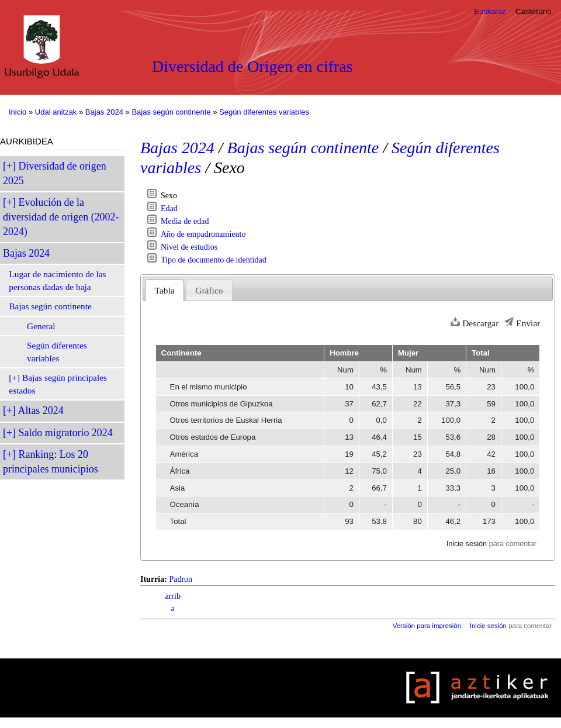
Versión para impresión (427, 626)
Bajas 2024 (104, 112)
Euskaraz (490, 11)
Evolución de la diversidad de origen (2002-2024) (61, 217)
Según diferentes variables (264, 112)
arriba (172, 602)
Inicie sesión (467, 544)
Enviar (528, 323)
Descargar (480, 323)
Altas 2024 (41, 410)
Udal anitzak (56, 112)
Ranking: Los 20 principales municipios (51, 462)
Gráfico (209, 290)
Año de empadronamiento (203, 234)
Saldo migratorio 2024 (66, 433)
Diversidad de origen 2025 (55, 173)
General (41, 326)
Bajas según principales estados (58, 384)
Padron (181, 579)
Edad (169, 208)
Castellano (533, 11)
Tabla (165, 290)
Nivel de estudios (189, 247)
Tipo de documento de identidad (214, 260)
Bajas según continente (171, 112)
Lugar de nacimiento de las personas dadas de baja (57, 280)
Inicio (18, 112)
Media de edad (185, 221)
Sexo (169, 196)
